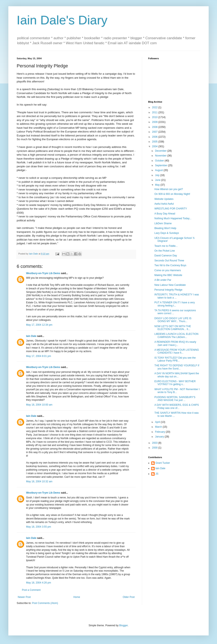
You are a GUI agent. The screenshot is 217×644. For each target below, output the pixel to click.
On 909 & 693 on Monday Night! (172, 194)
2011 (155, 112)
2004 (155, 146)
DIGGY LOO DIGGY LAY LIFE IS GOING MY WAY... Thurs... (173, 320)
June (158, 180)
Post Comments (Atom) (45, 603)
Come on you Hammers (168, 270)
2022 (155, 107)
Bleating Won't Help (165, 228)
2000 (155, 448)
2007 (155, 132)
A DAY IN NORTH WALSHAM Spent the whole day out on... (177, 375)
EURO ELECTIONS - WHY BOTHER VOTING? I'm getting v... (175, 383)
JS (157, 474)
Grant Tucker (163, 463)
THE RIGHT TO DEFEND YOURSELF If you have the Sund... (177, 367)
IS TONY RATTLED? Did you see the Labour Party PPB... (175, 359)
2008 (155, 127)
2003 (155, 443)
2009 (155, 122)
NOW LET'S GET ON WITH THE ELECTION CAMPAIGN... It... (173, 328)
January (160, 437)
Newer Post (24, 597)
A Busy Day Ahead (165, 214)
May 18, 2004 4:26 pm (38, 583)
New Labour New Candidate (170, 285)
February (160, 432)
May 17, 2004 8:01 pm (38, 356)
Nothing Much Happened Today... (173, 218)
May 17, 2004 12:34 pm (39, 325)
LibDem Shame (163, 223)
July (158, 175)
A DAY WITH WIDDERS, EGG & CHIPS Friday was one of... (177, 406)
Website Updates (164, 199)
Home (77, 597)
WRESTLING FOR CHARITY (171, 209)
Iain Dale (31, 336)
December (161, 151)
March (159, 427)
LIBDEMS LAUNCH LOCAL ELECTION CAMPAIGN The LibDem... (176, 335)
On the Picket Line (165, 251)
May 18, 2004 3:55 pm (38, 527)
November (161, 156)
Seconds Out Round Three (169, 261)
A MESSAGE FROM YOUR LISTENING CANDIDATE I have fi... (177, 351)
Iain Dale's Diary (62, 20)
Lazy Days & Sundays (167, 233)
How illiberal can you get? (169, 189)
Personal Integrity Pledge (168, 290)
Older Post (129, 597)
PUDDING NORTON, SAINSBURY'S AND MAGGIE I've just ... (175, 399)
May (158, 185)
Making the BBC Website (168, 275)
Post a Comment (31, 590)
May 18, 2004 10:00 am (39, 405)
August (159, 170)
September (161, 165)
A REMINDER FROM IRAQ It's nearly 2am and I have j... (175, 343)
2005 (155, 142)
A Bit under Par (163, 280)
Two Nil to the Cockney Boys (170, 265)
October (160, 161)
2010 (155, 117)
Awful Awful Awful (164, 204)
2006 (155, 137)
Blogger (123, 625)
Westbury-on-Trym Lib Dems (43, 273)
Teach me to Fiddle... (166, 246)
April (158, 422)
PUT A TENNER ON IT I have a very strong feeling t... (175, 304)
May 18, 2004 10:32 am (39, 481)
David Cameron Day (166, 256)
